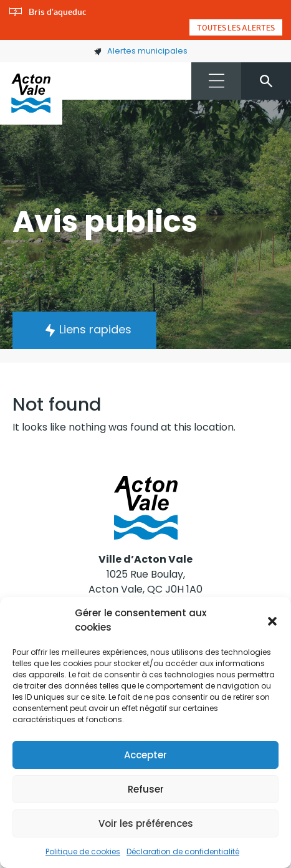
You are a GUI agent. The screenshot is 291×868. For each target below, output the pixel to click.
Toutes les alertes (236, 27)
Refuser (146, 789)
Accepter (145, 755)
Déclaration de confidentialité (183, 851)
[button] (272, 621)
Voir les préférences (146, 823)
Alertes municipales (141, 51)
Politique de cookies (83, 851)
